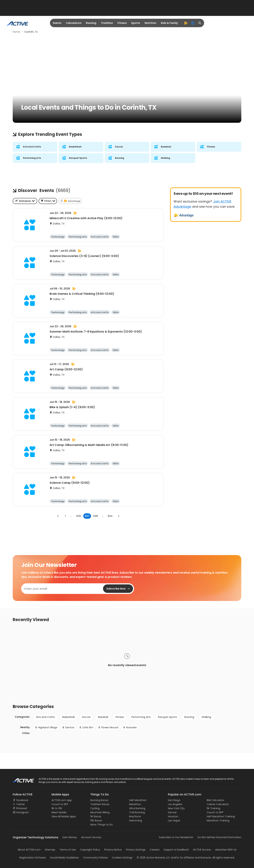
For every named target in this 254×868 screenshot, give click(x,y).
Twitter (21, 804)
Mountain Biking (100, 812)
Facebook (22, 800)
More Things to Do (102, 825)
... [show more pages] (71, 516)
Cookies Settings (122, 858)
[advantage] (186, 23)
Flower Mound (108, 727)
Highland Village (46, 727)
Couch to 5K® (60, 804)
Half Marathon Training (221, 816)
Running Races (99, 800)
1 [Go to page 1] (65, 516)
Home (16, 32)
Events (57, 23)
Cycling (95, 808)
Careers (155, 850)
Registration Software (33, 858)
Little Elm (86, 727)
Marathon (135, 804)
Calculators (74, 23)
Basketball (68, 717)
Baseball (103, 717)
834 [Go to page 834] (110, 516)
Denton (68, 727)
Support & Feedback (176, 850)
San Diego (174, 800)
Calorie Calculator (218, 804)
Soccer (86, 717)
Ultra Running (137, 808)
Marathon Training (218, 820)
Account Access (91, 837)
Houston (173, 816)
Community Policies (95, 858)
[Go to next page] (119, 516)
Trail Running (137, 812)
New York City (176, 808)
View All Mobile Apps (64, 816)
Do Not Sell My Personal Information (219, 837)
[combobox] (25, 201)
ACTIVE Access (202, 850)
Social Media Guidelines (64, 858)
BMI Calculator (216, 800)
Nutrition (150, 23)
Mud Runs (135, 816)
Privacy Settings (136, 850)
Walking (206, 717)
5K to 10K (57, 808)
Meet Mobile (59, 812)
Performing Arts (141, 717)
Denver (172, 812)
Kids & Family (169, 23)
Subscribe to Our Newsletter (176, 837)
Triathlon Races (100, 804)
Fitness (122, 23)
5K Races (96, 816)
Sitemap (50, 850)
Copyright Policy (90, 850)
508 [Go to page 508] (96, 516)
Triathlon (107, 23)
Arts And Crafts (46, 717)
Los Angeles (175, 804)
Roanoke (130, 727)
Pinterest (22, 808)
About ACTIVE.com (29, 850)
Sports (136, 23)
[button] (48, 201)
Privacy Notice (113, 850)
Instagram (23, 812)
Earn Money (70, 837)
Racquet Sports (167, 717)
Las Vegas (174, 820)
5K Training (213, 808)
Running (91, 23)
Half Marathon (138, 800)
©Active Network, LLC (153, 858)
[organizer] (193, 23)
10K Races (96, 820)
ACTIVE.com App (62, 800)
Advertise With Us (226, 850)
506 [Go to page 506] (79, 516)
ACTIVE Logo (20, 779)
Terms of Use (68, 850)
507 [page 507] (87, 516)
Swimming (136, 820)
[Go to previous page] (58, 516)
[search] (200, 23)
